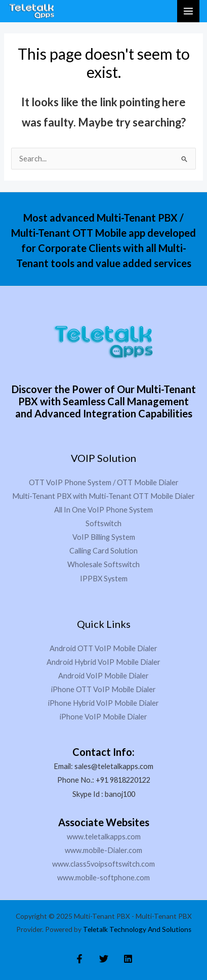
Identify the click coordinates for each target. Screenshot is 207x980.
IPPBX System (104, 579)
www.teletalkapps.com (104, 837)
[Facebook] (79, 959)
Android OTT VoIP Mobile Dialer (103, 648)
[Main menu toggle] (188, 11)
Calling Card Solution (103, 551)
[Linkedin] (128, 959)
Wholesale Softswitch (103, 564)
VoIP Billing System (104, 537)
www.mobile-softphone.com (103, 878)
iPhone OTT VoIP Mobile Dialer (103, 689)
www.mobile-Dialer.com (103, 850)
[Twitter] (104, 959)
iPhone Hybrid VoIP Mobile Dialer (103, 703)
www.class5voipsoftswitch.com (103, 864)
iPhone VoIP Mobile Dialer (103, 717)
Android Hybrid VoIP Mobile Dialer (103, 662)
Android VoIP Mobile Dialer (103, 676)
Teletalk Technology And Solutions (137, 929)
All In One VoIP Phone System (103, 510)
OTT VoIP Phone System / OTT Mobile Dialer (104, 482)
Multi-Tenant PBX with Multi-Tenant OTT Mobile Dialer (103, 496)
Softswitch (103, 523)
